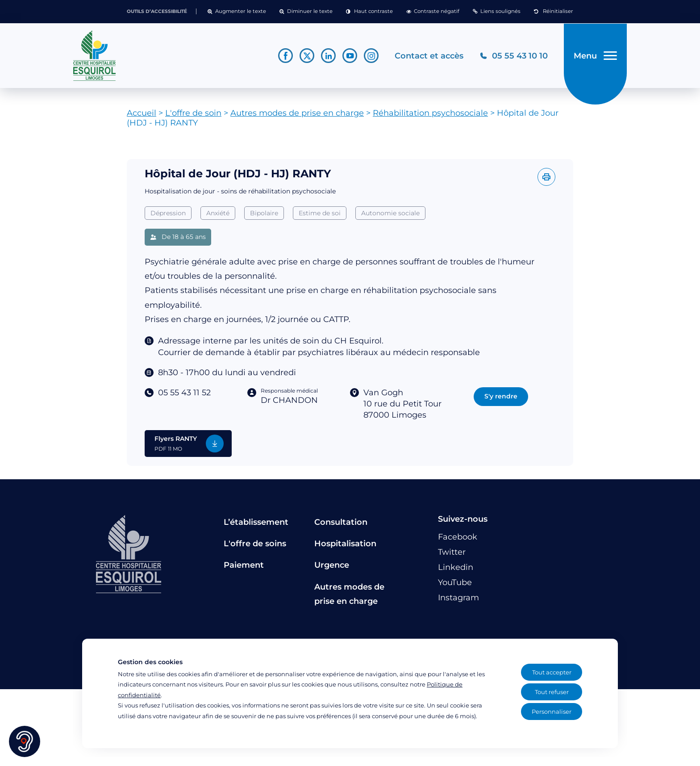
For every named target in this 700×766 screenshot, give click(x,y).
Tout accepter (552, 672)
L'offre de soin (193, 117)
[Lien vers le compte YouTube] (349, 57)
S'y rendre (501, 399)
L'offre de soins (255, 547)
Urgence (332, 569)
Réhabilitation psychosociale (430, 117)
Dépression (168, 216)
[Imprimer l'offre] (546, 180)
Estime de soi (320, 216)
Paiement (244, 569)
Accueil (142, 117)
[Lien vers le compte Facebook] (285, 57)
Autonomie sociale (390, 216)
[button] (237, 12)
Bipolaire (264, 216)
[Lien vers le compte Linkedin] (327, 57)
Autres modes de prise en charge (297, 117)
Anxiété (218, 216)
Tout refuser (552, 692)
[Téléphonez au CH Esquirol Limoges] (513, 57)
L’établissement (256, 525)
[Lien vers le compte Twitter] (306, 57)
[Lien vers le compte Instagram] (370, 57)
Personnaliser (552, 712)
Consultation (341, 525)
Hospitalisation (345, 547)
